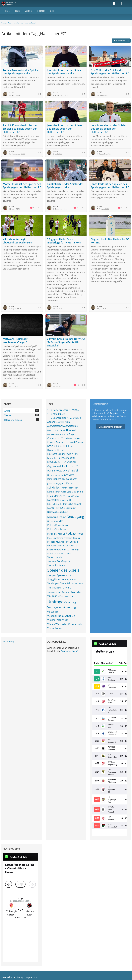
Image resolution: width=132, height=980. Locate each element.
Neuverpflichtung (57, 517)
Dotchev (67, 446)
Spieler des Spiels (63, 570)
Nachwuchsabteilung (57, 512)
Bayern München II (56, 430)
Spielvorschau (65, 575)
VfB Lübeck (53, 612)
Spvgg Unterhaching (58, 579)
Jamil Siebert (54, 479)
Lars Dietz (72, 492)
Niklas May (53, 521)
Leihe (80, 492)
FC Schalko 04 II (55, 462)
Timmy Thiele (77, 583)
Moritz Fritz (53, 508)
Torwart (66, 587)
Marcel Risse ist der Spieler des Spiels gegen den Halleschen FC (22, 186)
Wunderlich (75, 624)
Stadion (73, 579)
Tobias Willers (54, 588)
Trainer (66, 592)
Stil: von (66, 950)
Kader (69, 483)
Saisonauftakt (70, 546)
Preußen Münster (56, 542)
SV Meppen (53, 583)
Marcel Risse (54, 500)
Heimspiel (72, 470)
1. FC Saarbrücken (57, 418)
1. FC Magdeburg (56, 414)
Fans (76, 454)
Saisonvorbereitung (57, 550)
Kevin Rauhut (54, 492)
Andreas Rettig (63, 422)
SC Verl (51, 554)
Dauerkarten (62, 442)
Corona (51, 442)
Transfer (76, 592)
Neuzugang (75, 517)
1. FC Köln (74, 410)
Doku (60, 446)
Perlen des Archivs (56, 534)
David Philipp (76, 442)
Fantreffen (52, 458)
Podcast (71, 533)
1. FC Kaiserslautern (58, 410)
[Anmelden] (121, 4)
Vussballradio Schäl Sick (62, 616)
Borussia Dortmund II (58, 434)
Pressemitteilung (72, 538)
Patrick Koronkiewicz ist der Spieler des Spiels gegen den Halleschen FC (20, 129)
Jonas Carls (53, 483)
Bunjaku (73, 434)
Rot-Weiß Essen (55, 546)
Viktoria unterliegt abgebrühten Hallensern (18, 241)
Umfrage (55, 602)
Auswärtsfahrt (55, 426)
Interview (69, 475)
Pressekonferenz (55, 538)
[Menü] (128, 4)
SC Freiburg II (73, 550)
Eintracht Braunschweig (60, 454)
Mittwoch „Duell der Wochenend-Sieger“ (15, 341)
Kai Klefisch (54, 487)
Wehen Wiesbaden (57, 624)
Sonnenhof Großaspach (59, 561)
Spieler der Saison (56, 565)
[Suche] (114, 4)
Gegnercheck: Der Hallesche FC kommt (110, 241)
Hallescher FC (70, 466)
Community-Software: (66, 945)
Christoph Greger (72, 438)
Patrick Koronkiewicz (58, 525)
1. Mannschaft (74, 418)
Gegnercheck (54, 466)
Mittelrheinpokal (72, 504)
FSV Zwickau (69, 462)
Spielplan (52, 575)
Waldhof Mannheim (58, 620)
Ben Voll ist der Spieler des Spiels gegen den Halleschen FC (110, 72)
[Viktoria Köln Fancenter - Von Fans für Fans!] (10, 4)
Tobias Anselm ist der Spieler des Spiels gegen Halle (21, 72)
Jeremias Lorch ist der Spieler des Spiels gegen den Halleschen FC (65, 129)
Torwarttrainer (54, 592)
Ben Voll (71, 430)
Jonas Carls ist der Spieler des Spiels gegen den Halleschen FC (110, 186)
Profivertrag (71, 542)
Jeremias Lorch (69, 479)
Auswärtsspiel (71, 426)
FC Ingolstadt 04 (66, 458)
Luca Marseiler (56, 496)
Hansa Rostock (56, 470)
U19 (71, 596)
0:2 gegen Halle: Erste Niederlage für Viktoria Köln (64, 241)
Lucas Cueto (72, 496)
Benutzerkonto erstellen (111, 427)
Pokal (80, 534)
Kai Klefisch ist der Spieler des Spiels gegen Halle (65, 186)
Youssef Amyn (55, 628)
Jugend (62, 483)
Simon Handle (55, 557)
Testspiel (65, 583)
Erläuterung (9, 642)
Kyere (64, 492)
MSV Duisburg (68, 508)
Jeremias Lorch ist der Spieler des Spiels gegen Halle (65, 72)
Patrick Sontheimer (58, 529)
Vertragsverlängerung (62, 607)
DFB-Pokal (52, 446)
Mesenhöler (67, 500)
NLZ (61, 521)
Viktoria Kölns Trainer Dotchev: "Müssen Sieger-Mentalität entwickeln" (66, 342)
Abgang (51, 422)
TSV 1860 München (58, 596)
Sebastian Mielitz (63, 554)
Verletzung (70, 602)
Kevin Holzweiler (70, 488)
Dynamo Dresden (57, 450)
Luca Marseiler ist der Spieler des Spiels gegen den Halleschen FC (109, 129)
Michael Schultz (55, 504)
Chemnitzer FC (55, 438)
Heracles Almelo (55, 475)
